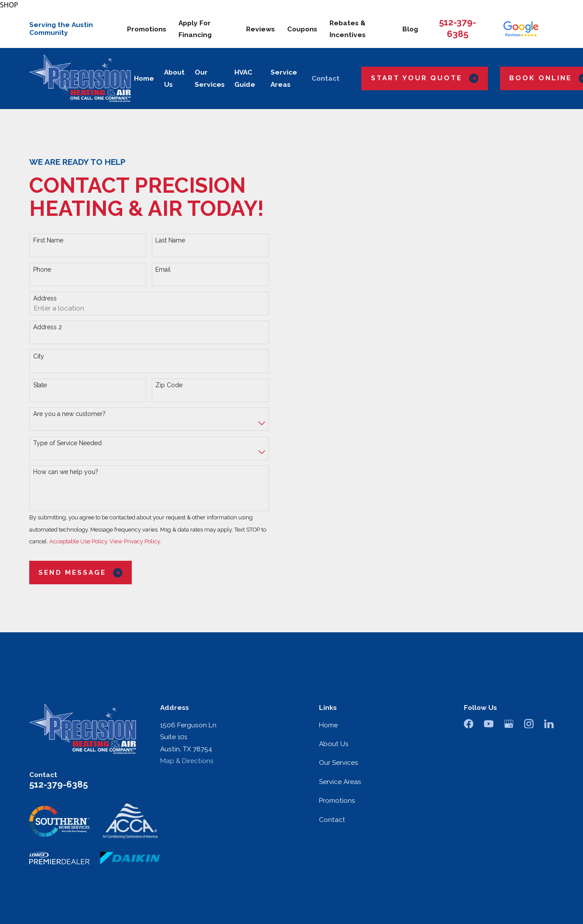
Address (45, 298)
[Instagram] (529, 724)
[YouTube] (489, 724)
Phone (42, 269)
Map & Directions (187, 761)
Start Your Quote (425, 78)
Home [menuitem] (144, 78)
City (39, 356)
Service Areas (340, 782)
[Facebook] (469, 724)
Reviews (261, 29)
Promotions (147, 29)
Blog (410, 29)
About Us (334, 744)
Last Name (170, 240)
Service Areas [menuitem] (284, 78)
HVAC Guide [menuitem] (245, 78)
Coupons (302, 29)
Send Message (80, 573)
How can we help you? (66, 472)
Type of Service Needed (67, 443)
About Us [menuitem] (174, 78)
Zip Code (169, 385)
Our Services (339, 762)
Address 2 (48, 327)
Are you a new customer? (69, 414)
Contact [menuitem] (326, 78)
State (40, 385)
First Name (48, 240)
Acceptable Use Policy (78, 541)
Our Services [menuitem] (210, 78)
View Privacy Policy (135, 541)
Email (163, 269)
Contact (332, 820)
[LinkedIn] (549, 724)
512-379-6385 (58, 784)
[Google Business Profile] (509, 724)
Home (328, 725)
